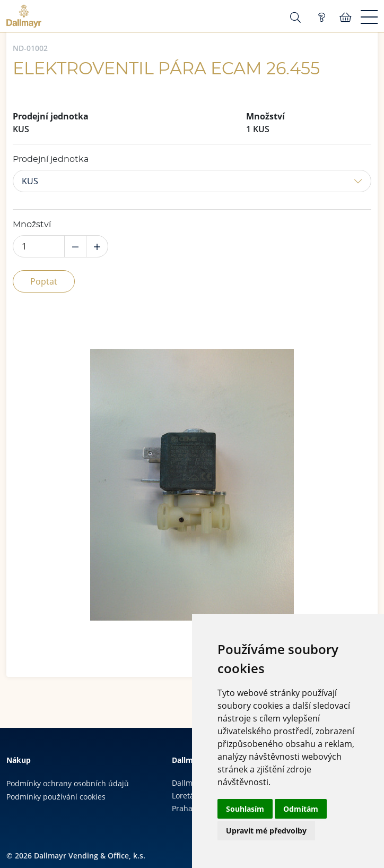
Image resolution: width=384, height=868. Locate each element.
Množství (32, 225)
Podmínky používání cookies (56, 797)
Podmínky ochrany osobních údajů (68, 783)
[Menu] (369, 18)
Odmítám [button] (301, 809)
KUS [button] (30, 181)
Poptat (44, 281)
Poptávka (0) (321, 18)
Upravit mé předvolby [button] (266, 831)
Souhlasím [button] (245, 809)
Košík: (346, 18)
